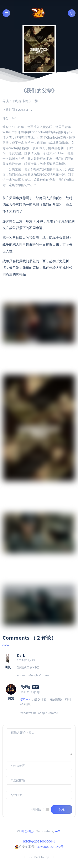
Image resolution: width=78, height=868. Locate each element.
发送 (62, 809)
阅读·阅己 (27, 831)
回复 (8, 667)
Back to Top (39, 857)
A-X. (58, 831)
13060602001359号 (49, 847)
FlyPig (25, 687)
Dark (21, 655)
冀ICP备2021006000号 (39, 841)
